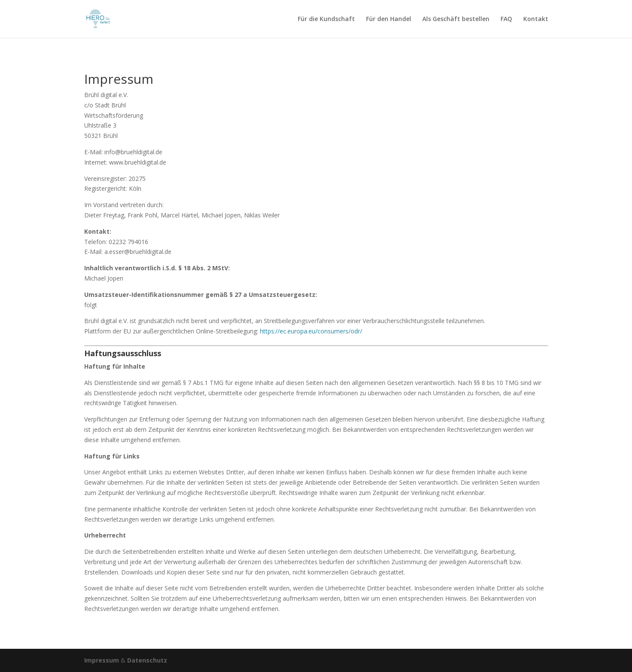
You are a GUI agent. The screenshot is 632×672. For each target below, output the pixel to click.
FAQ (506, 19)
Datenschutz (147, 660)
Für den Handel (389, 19)
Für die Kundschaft (326, 19)
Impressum (102, 660)
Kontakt (536, 19)
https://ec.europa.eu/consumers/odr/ (310, 331)
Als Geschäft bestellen (456, 19)
